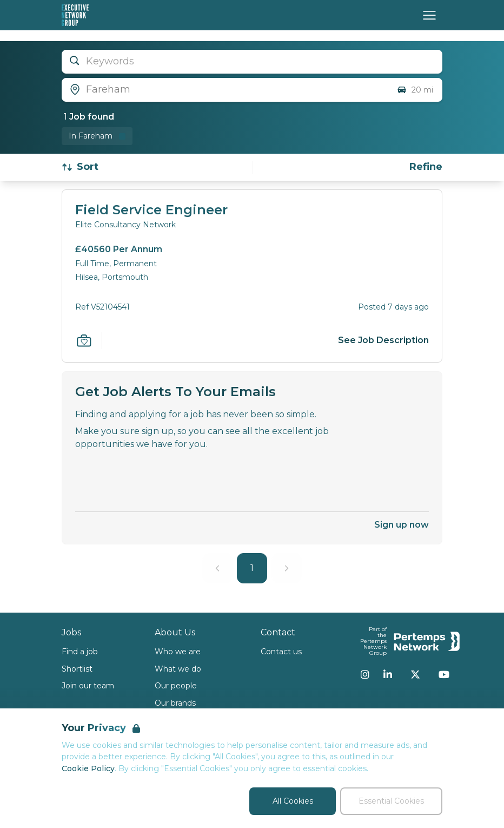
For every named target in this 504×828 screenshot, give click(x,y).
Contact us (281, 652)
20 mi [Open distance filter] (415, 90)
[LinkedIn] (388, 674)
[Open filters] (426, 167)
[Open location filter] (225, 90)
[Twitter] (415, 674)
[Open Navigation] (429, 15)
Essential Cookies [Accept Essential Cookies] (391, 801)
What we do (178, 669)
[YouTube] (444, 674)
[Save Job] (84, 340)
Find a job (80, 652)
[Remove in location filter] (97, 136)
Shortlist (77, 669)
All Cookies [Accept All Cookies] (293, 801)
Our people (176, 686)
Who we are (178, 652)
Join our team (88, 686)
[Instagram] (365, 674)
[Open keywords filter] (252, 62)
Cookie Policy (88, 768)
